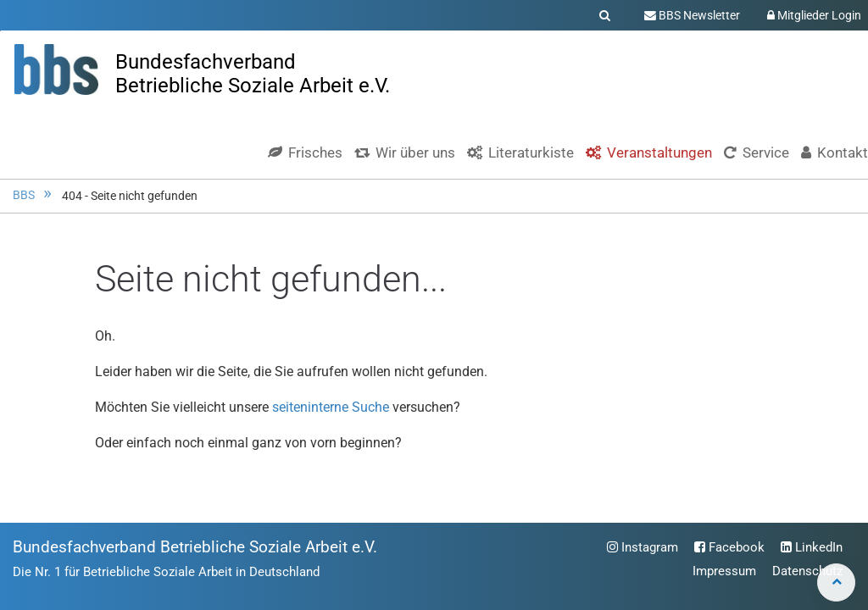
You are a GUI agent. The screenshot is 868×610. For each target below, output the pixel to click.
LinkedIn (812, 547)
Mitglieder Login (814, 15)
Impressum (724, 571)
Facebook (729, 547)
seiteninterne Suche (331, 407)
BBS (24, 195)
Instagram (643, 547)
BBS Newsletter (692, 15)
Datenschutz (807, 571)
